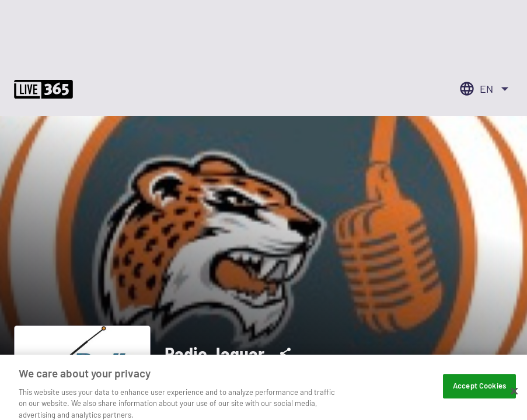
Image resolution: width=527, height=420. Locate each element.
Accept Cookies (479, 394)
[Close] (514, 400)
